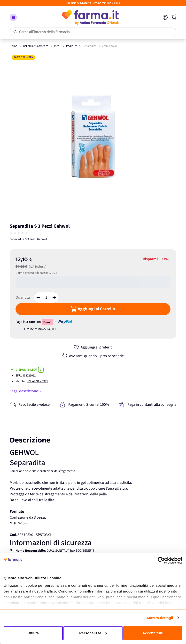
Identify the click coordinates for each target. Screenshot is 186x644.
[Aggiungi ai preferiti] (93, 347)
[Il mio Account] (165, 17)
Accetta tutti (153, 633)
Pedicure (72, 46)
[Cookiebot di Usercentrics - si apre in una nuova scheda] (161, 560)
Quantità (23, 297)
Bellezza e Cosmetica (36, 46)
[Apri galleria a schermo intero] (93, 136)
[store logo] (90, 17)
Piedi (57, 46)
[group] (19, 233)
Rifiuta (33, 633)
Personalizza (93, 633)
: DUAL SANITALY (37, 381)
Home (13, 46)
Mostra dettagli (160, 618)
